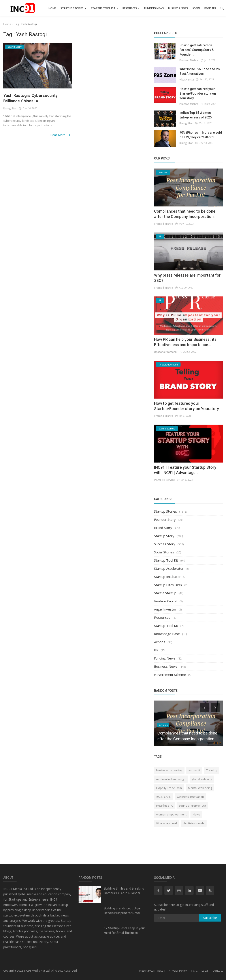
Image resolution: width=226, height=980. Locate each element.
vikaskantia (186, 79)
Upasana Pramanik (166, 352)
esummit (194, 770)
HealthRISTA (164, 806)
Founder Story (165, 519)
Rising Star (10, 110)
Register (210, 8)
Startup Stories (73, 8)
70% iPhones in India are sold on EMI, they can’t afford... (201, 135)
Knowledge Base (167, 634)
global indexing (202, 779)
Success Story (165, 544)
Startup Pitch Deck (168, 585)
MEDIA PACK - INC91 (152, 971)
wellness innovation (190, 797)
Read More (62, 136)
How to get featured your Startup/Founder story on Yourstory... (198, 94)
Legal (205, 971)
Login (196, 8)
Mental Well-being (200, 788)
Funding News (154, 8)
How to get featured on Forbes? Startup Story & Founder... (197, 50)
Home (52, 8)
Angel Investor (165, 609)
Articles (160, 642)
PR (156, 650)
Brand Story (164, 528)
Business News (178, 8)
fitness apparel (167, 823)
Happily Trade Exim (169, 788)
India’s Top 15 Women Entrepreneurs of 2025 (196, 115)
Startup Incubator (167, 577)
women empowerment (171, 814)
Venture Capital (166, 601)
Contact (218, 971)
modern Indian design (171, 779)
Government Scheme (170, 675)
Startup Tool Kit (104, 8)
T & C (194, 971)
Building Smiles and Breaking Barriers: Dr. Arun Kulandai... (124, 891)
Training (212, 770)
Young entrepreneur (192, 806)
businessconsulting (169, 770)
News (196, 814)
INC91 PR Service (164, 480)
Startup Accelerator (169, 568)
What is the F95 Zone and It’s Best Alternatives (200, 71)
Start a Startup (165, 593)
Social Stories (164, 552)
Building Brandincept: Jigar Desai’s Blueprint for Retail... (123, 911)
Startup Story (164, 536)
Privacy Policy (178, 971)
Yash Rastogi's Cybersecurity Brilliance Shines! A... (35, 99)
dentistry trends (194, 823)
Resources (131, 8)
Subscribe (210, 918)
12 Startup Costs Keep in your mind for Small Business (124, 930)
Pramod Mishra (189, 60)
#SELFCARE (164, 797)
